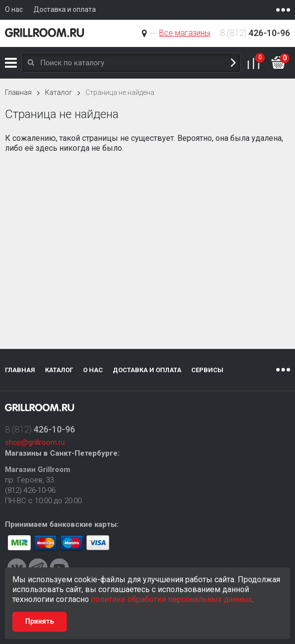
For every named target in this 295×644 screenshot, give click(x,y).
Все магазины (185, 33)
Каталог (11, 63)
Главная (18, 92)
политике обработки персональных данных (171, 599)
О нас (93, 370)
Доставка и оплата (147, 370)
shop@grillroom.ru (35, 442)
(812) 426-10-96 (30, 490)
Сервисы (207, 370)
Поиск (233, 63)
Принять (40, 621)
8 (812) (255, 33)
